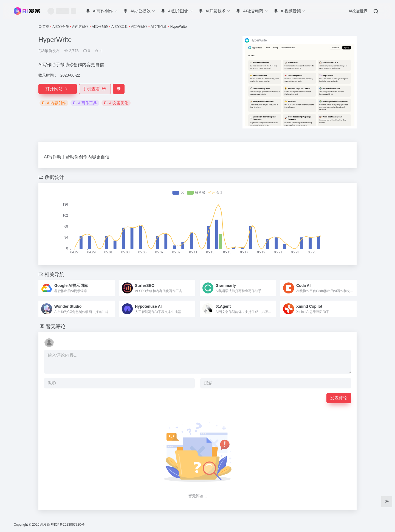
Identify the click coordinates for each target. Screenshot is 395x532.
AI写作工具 (119, 27)
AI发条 (45, 525)
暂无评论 (56, 326)
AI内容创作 (80, 27)
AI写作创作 (61, 27)
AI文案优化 (159, 27)
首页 (46, 27)
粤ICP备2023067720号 (68, 525)
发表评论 (339, 398)
